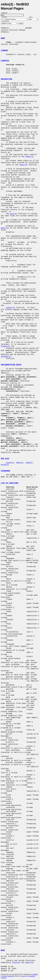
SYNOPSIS (5, 61)
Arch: (32, 17)
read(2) (29, 463)
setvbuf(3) (6, 357)
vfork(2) (16, 963)
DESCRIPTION (7, 79)
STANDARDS (5, 471)
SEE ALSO (5, 459)
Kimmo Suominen (8, 976)
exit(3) (14, 214)
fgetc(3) (29, 157)
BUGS (3, 950)
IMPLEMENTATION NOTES (11, 365)
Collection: (5, 21)
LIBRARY (4, 51)
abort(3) (5, 228)
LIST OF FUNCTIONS (10, 483)
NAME (3, 38)
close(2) (10, 463)
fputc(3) (23, 165)
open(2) (20, 463)
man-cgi (24, 976)
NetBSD (35, 974)
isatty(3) (11, 308)
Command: (5, 13)
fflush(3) (5, 346)
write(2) (5, 465)
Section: (5, 17)
